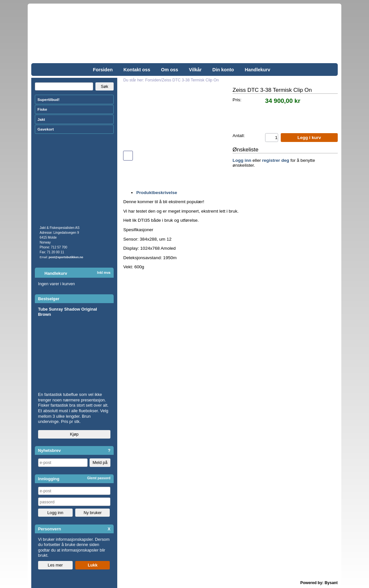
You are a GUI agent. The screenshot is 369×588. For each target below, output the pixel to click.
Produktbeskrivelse (156, 193)
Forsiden (103, 70)
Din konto (223, 70)
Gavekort (46, 129)
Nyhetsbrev (50, 450)
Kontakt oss (137, 70)
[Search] (64, 87)
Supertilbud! (49, 100)
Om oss (170, 70)
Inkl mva (104, 273)
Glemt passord (99, 478)
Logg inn (242, 160)
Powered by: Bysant (319, 583)
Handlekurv (257, 70)
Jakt (41, 119)
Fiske (42, 109)
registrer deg (276, 160)
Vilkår (195, 70)
